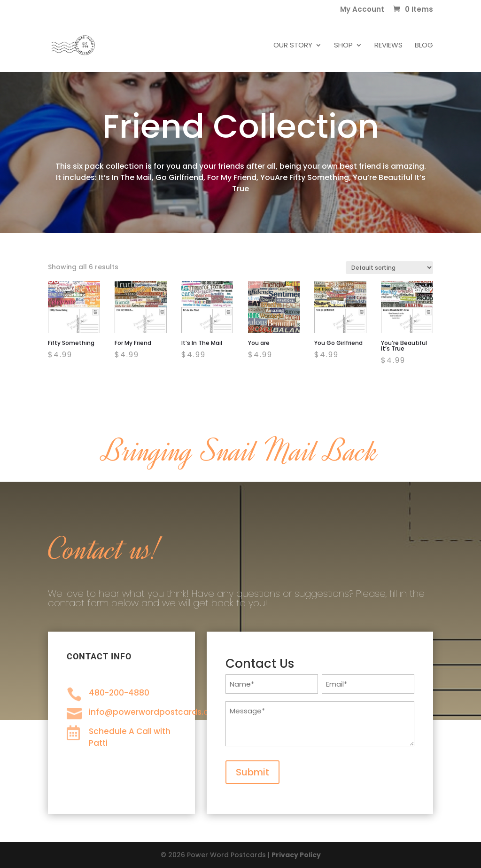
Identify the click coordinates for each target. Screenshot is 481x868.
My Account (362, 10)
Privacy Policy (296, 855)
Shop (343, 46)
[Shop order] (389, 268)
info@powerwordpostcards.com (156, 712)
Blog (424, 46)
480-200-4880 (119, 693)
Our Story (293, 46)
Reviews (388, 46)
